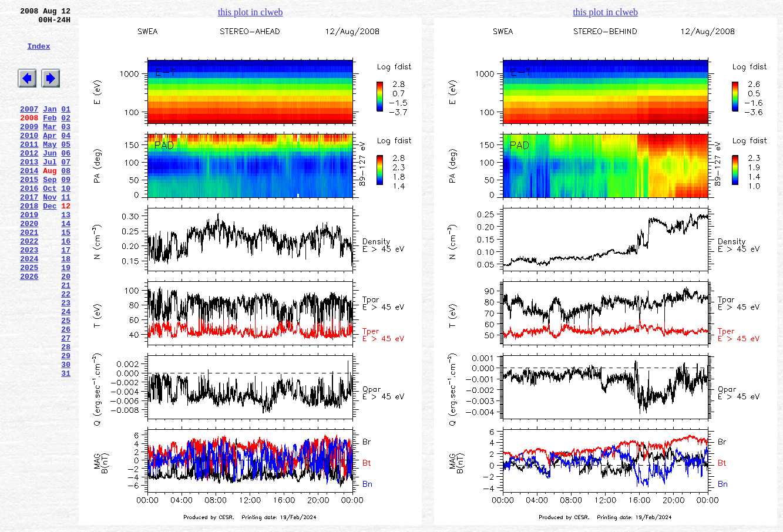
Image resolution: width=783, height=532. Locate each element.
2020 (29, 264)
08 (66, 200)
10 (66, 221)
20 (66, 327)
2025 (29, 316)
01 (66, 126)
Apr (50, 158)
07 (66, 190)
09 (66, 211)
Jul (50, 190)
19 (66, 316)
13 (66, 253)
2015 (29, 211)
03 (66, 147)
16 (66, 285)
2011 (29, 169)
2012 (29, 179)
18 (66, 306)
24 (66, 369)
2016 (29, 221)
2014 (29, 200)
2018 (29, 243)
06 (66, 179)
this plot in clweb (251, 12)
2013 (29, 190)
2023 (29, 295)
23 (66, 359)
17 (66, 295)
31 (66, 443)
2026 (29, 327)
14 (66, 264)
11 (66, 232)
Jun (50, 179)
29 (66, 422)
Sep (50, 211)
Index (38, 55)
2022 (29, 285)
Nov (50, 232)
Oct (50, 221)
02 (66, 137)
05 (66, 169)
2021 (29, 274)
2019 (29, 253)
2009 (29, 147)
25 (66, 380)
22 (66, 348)
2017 (29, 232)
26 (66, 390)
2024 (29, 306)
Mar (50, 147)
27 (66, 401)
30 (66, 433)
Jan (50, 126)
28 (66, 412)
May (50, 169)
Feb (50, 137)
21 (66, 338)
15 (66, 274)
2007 (29, 126)
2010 (29, 158)
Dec (50, 243)
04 (66, 158)
